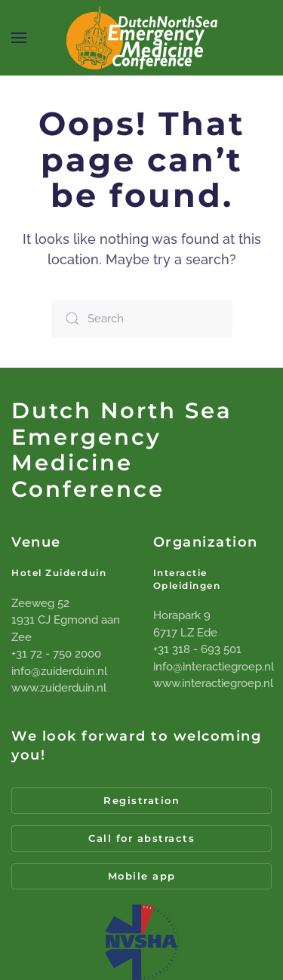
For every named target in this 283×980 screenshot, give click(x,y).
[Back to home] (142, 38)
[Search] (142, 319)
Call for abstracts (141, 838)
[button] (19, 38)
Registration (141, 800)
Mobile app (142, 876)
